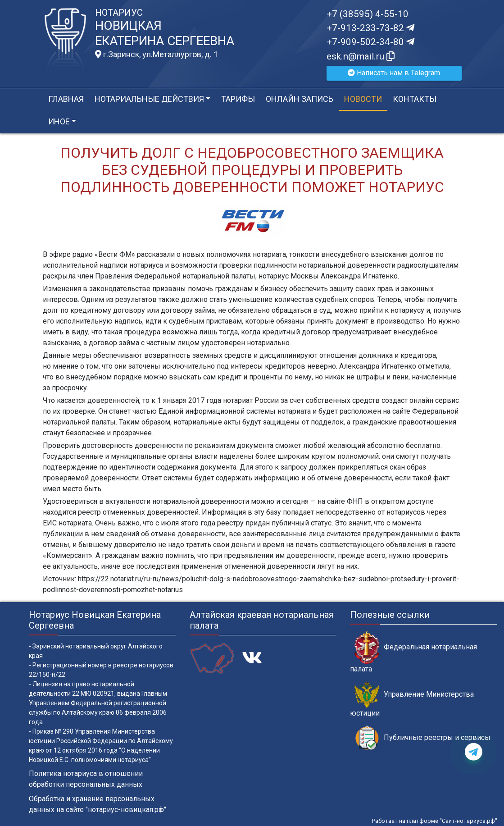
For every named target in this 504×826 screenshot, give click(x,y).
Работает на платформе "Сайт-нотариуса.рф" (435, 821)
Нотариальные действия (149, 99)
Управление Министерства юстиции (412, 699)
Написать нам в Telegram (394, 73)
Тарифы (238, 99)
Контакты (415, 99)
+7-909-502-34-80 (370, 42)
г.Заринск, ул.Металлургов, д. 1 (157, 55)
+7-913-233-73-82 (370, 28)
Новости (363, 99)
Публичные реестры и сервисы (422, 738)
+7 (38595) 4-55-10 (368, 14)
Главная (66, 99)
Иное (59, 121)
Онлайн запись (300, 99)
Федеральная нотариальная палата (413, 652)
